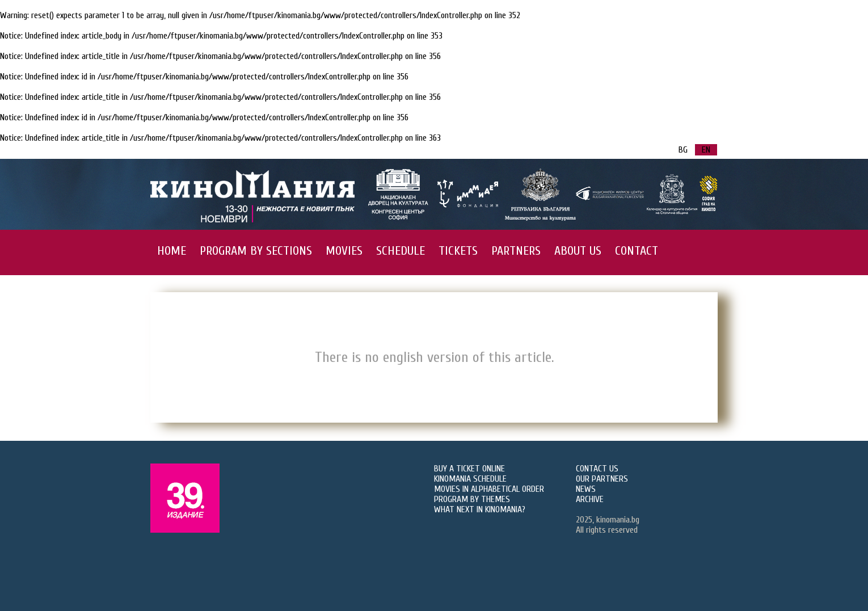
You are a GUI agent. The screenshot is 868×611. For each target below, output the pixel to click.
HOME (172, 251)
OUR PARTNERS (602, 479)
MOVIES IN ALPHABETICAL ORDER (489, 489)
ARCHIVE (590, 499)
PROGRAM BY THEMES (472, 499)
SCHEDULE (401, 251)
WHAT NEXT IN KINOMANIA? (480, 509)
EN (706, 150)
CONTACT (637, 251)
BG (683, 150)
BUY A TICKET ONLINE (469, 469)
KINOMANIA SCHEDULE (470, 479)
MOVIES (344, 251)
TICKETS (458, 251)
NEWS (586, 489)
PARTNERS (516, 251)
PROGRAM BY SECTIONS (256, 251)
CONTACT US (597, 469)
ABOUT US (578, 251)
